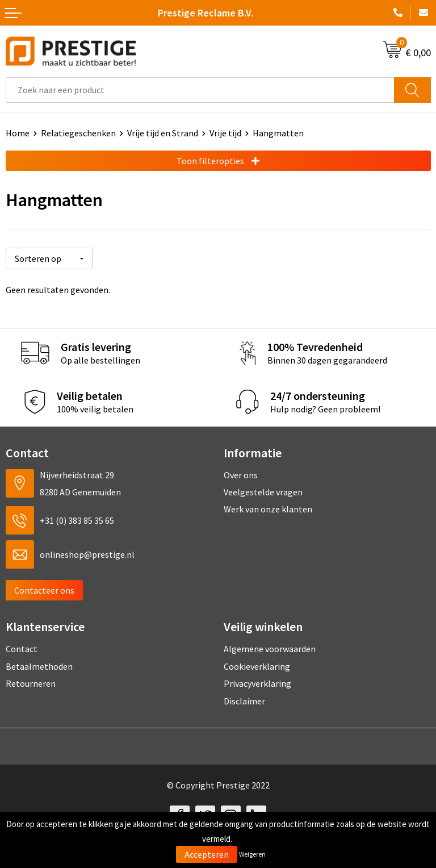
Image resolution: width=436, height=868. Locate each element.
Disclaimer (244, 700)
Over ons (241, 474)
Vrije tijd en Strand (163, 133)
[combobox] (200, 90)
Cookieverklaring (257, 666)
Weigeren (252, 854)
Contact (22, 649)
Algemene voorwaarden (270, 649)
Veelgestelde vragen (263, 492)
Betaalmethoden (39, 666)
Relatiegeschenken (78, 133)
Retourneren (31, 683)
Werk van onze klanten (268, 509)
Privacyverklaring (257, 683)
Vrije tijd (225, 133)
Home (18, 133)
